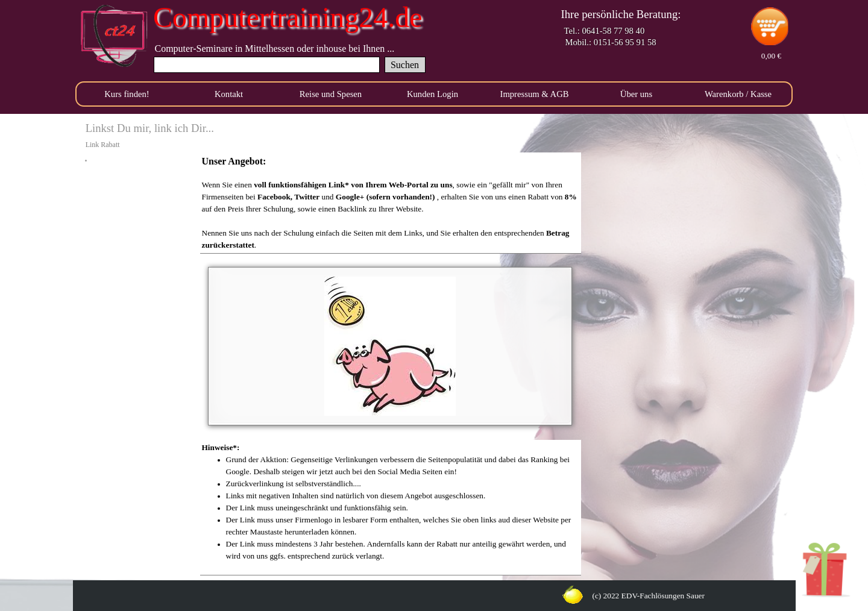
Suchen (405, 65)
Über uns (636, 94)
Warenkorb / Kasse (738, 94)
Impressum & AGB (535, 94)
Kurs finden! (127, 94)
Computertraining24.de (288, 17)
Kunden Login (432, 94)
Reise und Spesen (331, 94)
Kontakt (229, 94)
